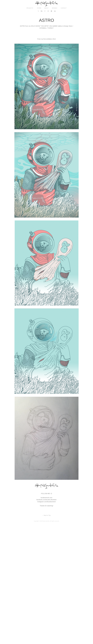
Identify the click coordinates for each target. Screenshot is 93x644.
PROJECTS (30, 8)
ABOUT (46, 8)
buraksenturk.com (47, 498)
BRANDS (55, 8)
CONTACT (64, 8)
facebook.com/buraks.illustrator (47, 500)
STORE (39, 8)
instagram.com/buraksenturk (46, 502)
